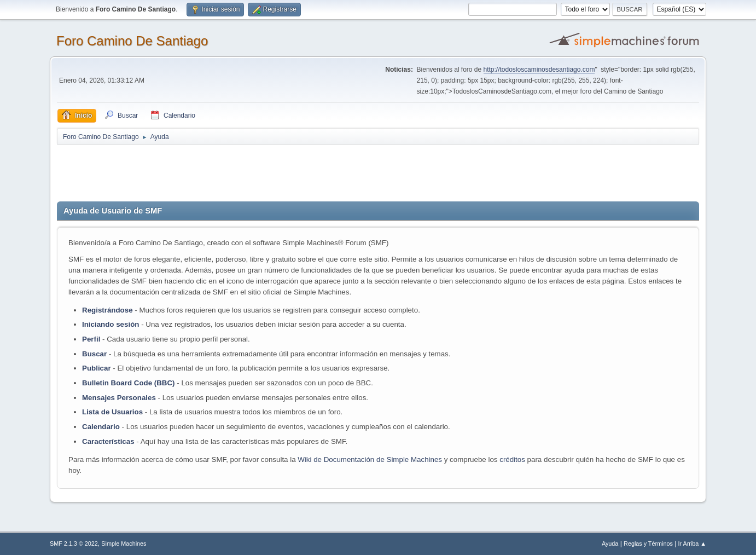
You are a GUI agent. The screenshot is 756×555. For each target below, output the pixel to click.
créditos (512, 459)
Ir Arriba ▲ (692, 544)
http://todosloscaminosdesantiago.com (539, 70)
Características (108, 441)
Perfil (91, 339)
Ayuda (610, 544)
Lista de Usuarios (112, 412)
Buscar (94, 354)
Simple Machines (124, 544)
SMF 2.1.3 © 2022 (74, 544)
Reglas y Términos (648, 544)
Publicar (97, 368)
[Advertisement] (249, 171)
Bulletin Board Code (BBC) (129, 383)
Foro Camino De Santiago (132, 41)
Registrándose (107, 310)
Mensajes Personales (119, 398)
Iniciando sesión (111, 324)
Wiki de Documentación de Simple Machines (370, 459)
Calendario (101, 427)
